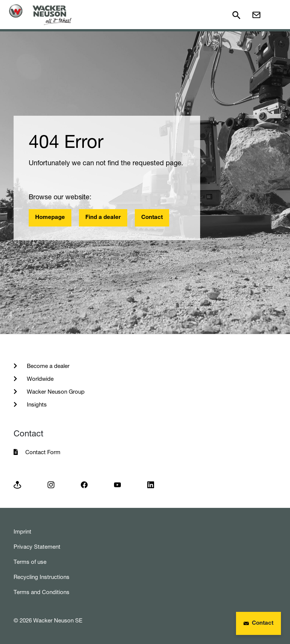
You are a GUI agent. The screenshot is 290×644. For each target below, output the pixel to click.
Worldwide (39, 379)
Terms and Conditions (42, 592)
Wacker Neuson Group (55, 392)
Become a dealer (47, 366)
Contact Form (43, 452)
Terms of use (30, 562)
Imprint (22, 531)
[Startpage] (40, 15)
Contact (152, 218)
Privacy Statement (37, 547)
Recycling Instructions (42, 577)
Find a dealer (103, 218)
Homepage (50, 218)
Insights (36, 404)
